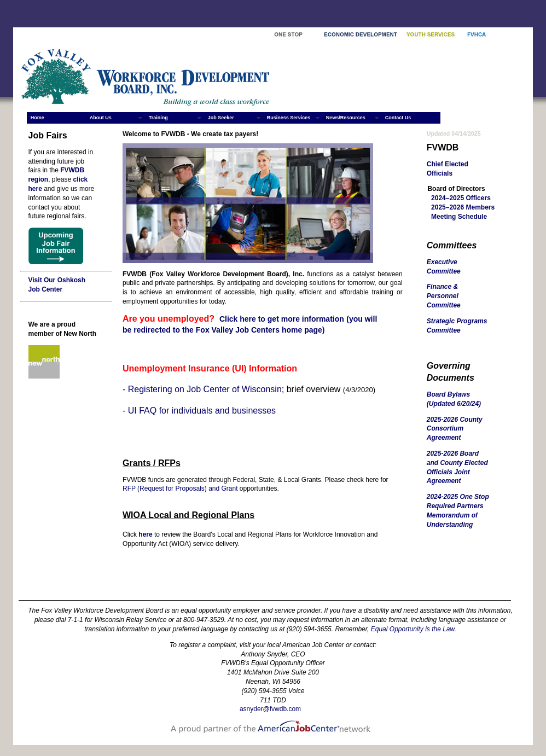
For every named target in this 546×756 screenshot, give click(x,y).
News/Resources (346, 118)
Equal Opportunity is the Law (413, 629)
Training (158, 118)
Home (37, 118)
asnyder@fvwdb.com (270, 709)
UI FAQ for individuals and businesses (202, 411)
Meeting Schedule (459, 217)
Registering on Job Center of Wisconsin (205, 389)
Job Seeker (221, 118)
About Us (101, 118)
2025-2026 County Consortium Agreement (455, 429)
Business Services (289, 118)
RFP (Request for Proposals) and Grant (180, 489)
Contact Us (398, 118)
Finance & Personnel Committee (444, 296)
